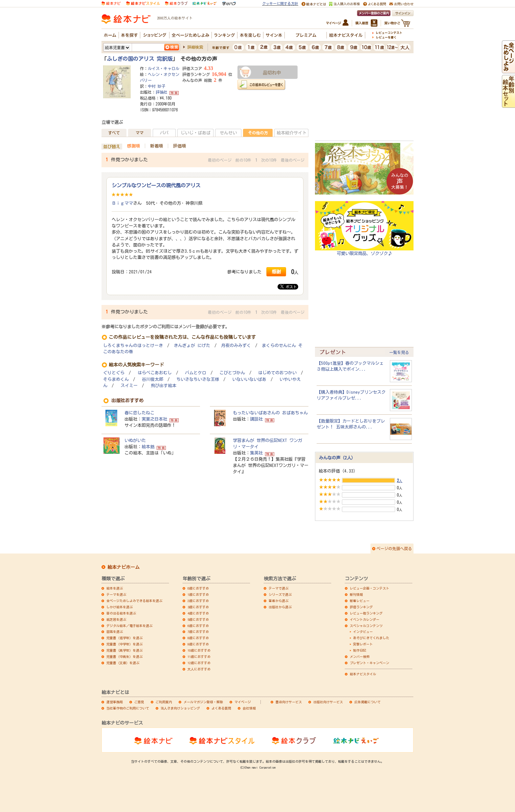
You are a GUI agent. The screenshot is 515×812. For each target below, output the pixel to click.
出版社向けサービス (328, 702)
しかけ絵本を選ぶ (120, 607)
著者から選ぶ (279, 601)
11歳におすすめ (199, 657)
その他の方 (258, 133)
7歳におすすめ (198, 632)
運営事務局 (115, 702)
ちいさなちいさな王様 (198, 379)
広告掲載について (368, 702)
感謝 (276, 272)
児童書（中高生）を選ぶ (124, 657)
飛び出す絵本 (164, 386)
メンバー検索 (360, 657)
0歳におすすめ (198, 588)
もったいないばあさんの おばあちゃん (270, 413)
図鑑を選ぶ (115, 632)
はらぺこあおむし (155, 373)
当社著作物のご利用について (128, 708)
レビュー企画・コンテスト (369, 588)
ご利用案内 (164, 702)
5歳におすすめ (198, 619)
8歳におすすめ (198, 638)
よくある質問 (221, 708)
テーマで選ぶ (279, 588)
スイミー (129, 386)
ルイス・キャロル (164, 68)
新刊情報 (356, 594)
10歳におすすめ (199, 650)
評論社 (162, 92)
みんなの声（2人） (337, 458)
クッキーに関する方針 (280, 3)
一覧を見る (399, 352)
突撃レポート (363, 644)
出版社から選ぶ (280, 607)
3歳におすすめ (198, 607)
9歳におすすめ (198, 644)
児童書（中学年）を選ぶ (124, 644)
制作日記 (360, 650)
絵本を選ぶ (115, 588)
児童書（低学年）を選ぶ (124, 638)
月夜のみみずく (236, 346)
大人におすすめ (199, 669)
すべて (114, 133)
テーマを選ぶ (116, 594)
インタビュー (363, 632)
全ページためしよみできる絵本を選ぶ (134, 601)
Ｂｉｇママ (122, 203)
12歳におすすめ (199, 663)
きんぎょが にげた (192, 346)
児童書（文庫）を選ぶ (123, 663)
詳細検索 (195, 47)
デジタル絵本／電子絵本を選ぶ (129, 626)
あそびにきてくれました (371, 638)
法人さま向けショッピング (180, 708)
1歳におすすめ (198, 594)
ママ (140, 133)
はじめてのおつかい (277, 373)
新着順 (157, 146)
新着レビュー (360, 601)
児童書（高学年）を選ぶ (124, 650)
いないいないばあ (249, 379)
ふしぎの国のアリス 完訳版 (140, 59)
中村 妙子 (157, 86)
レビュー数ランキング (366, 613)
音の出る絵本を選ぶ (121, 613)
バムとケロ (196, 373)
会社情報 (249, 708)
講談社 (256, 419)
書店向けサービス (289, 702)
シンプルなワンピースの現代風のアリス (156, 185)
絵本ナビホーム (123, 567)
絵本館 (148, 447)
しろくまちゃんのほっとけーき (133, 346)
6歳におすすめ (198, 626)
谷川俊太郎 (153, 379)
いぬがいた (135, 440)
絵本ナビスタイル (363, 674)
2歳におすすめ (198, 601)
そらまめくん (116, 379)
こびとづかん (232, 373)
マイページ (243, 702)
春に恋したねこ (139, 413)
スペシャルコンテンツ (366, 626)
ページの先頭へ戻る (394, 548)
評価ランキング (361, 607)
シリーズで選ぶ (280, 594)
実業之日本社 (154, 419)
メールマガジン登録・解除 (203, 702)
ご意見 (139, 702)
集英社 (256, 453)
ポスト (288, 287)
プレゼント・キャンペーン (369, 663)
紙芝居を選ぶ (116, 619)
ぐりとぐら (114, 373)
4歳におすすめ (198, 613)
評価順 (179, 146)
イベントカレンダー (365, 619)
